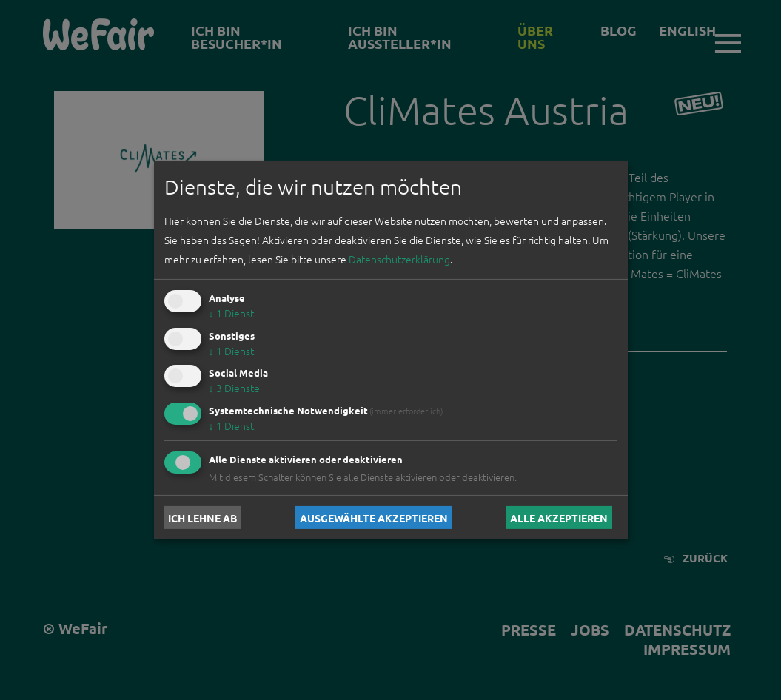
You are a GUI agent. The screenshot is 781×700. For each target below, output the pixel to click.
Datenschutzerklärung (399, 259)
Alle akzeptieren (559, 517)
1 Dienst (231, 313)
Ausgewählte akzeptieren (374, 517)
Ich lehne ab (202, 517)
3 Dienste (234, 388)
